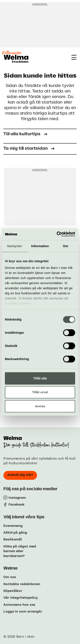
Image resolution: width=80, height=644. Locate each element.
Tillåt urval (40, 392)
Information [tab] (40, 246)
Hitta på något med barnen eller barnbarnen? (20, 551)
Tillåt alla (40, 378)
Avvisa (40, 406)
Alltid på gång (15, 532)
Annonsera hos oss (19, 605)
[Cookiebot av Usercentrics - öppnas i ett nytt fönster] (57, 234)
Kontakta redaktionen (22, 584)
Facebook (17, 504)
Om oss (10, 577)
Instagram (17, 498)
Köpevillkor (13, 591)
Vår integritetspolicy (21, 598)
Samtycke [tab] (14, 246)
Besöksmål (13, 539)
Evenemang (13, 526)
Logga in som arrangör (23, 611)
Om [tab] (66, 246)
